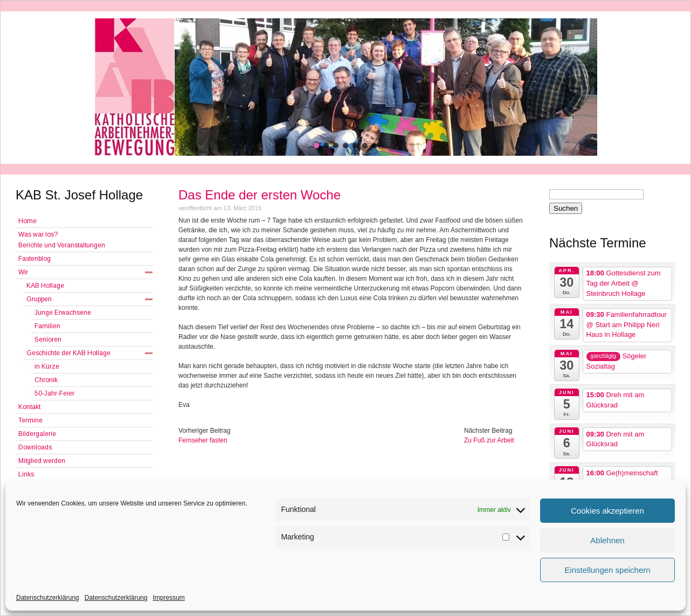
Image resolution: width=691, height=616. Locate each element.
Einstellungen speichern (607, 570)
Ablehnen (607, 540)
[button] (316, 146)
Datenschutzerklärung (48, 598)
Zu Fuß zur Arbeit (489, 440)
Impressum (168, 598)
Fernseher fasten (203, 440)
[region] (345, 87)
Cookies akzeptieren (607, 511)
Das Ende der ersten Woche (260, 195)
